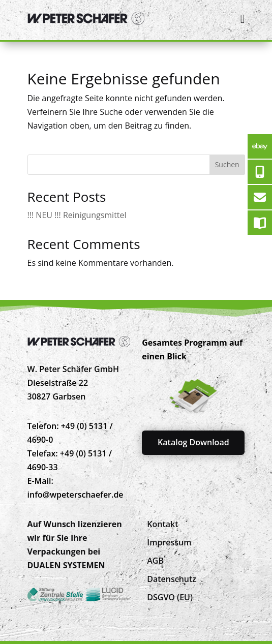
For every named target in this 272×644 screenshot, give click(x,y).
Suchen (227, 164)
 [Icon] (243, 19)
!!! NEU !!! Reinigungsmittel (77, 215)
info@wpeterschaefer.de (75, 495)
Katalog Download (193, 442)
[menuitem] (162, 524)
